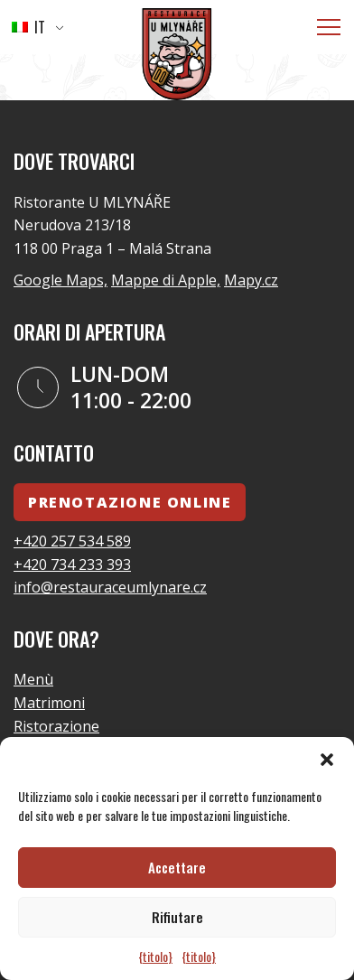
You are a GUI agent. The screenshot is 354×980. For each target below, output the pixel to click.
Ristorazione (56, 726)
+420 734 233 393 (72, 565)
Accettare (177, 867)
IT (28, 27)
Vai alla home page (251, 65)
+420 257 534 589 (72, 541)
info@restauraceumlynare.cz (110, 587)
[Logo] (177, 57)
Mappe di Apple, (166, 280)
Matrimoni (49, 703)
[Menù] (329, 27)
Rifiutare (177, 917)
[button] (327, 760)
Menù (33, 679)
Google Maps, (61, 280)
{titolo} (155, 956)
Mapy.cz (251, 280)
